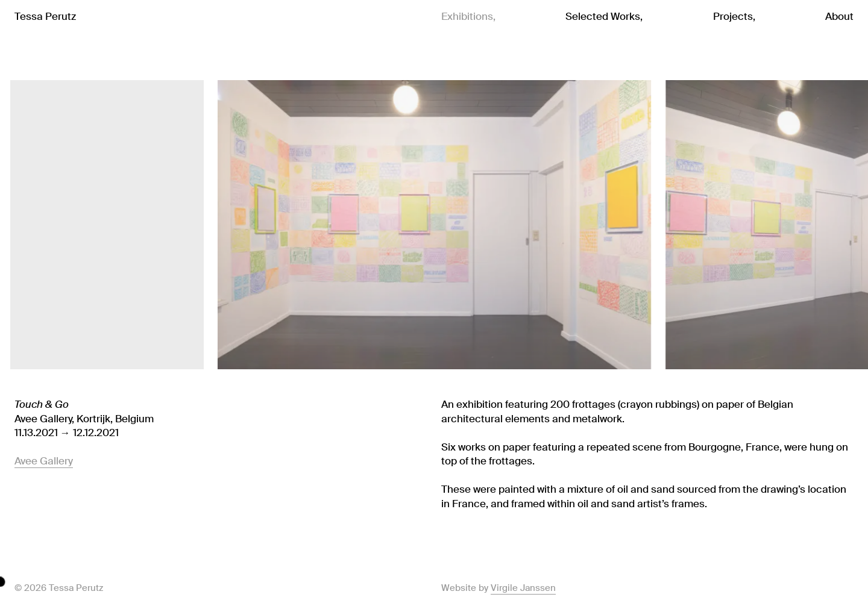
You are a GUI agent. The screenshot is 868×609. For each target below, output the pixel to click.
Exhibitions (467, 16)
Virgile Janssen (523, 588)
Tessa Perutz (45, 16)
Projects (733, 16)
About (839, 16)
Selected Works (603, 16)
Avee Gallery (44, 461)
